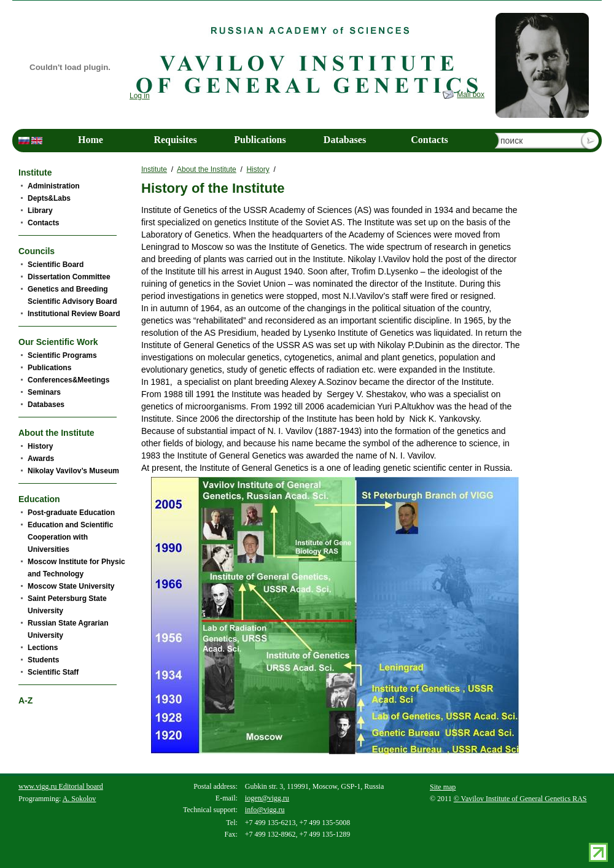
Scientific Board (56, 265)
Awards (41, 459)
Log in (140, 96)
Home (91, 140)
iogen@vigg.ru (267, 798)
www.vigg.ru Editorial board (61, 786)
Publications (260, 140)
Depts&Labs (49, 198)
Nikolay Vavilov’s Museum (73, 471)
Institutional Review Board (74, 314)
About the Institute (207, 169)
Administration (54, 186)
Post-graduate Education (71, 513)
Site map (443, 787)
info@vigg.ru (265, 810)
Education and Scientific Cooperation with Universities (70, 537)
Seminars (44, 392)
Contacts (429, 140)
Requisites (175, 140)
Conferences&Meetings (68, 380)
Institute (154, 169)
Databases (345, 140)
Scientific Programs (62, 355)
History (258, 169)
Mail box (471, 95)
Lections (43, 648)
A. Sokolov (80, 799)
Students (43, 660)
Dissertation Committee (69, 277)
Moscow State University (71, 586)
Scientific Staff (53, 672)
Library (40, 211)
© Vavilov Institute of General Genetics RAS (520, 799)
